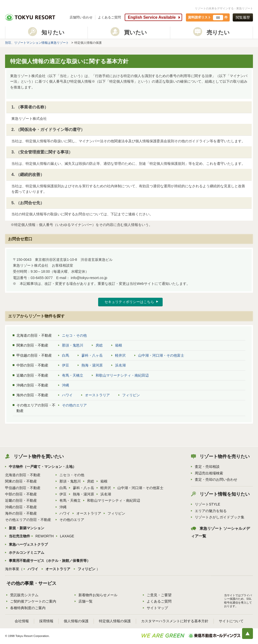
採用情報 (46, 621)
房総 (99, 345)
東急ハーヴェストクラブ (28, 544)
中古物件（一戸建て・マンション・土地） (42, 467)
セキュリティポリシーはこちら (129, 302)
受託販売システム (24, 595)
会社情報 (22, 621)
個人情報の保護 (76, 621)
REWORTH (45, 536)
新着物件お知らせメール (98, 595)
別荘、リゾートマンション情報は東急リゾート (37, 43)
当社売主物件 (19, 536)
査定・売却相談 (207, 467)
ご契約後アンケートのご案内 (33, 601)
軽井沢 (120, 355)
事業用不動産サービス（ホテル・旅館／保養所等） (50, 561)
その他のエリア (74, 405)
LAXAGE (67, 536)
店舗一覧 (85, 601)
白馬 (66, 355)
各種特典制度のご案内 (28, 608)
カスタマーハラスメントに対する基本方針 (175, 621)
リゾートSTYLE (207, 504)
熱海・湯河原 (92, 365)
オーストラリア (97, 395)
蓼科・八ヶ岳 (92, 355)
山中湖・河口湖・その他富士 (161, 355)
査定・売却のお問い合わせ (216, 479)
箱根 (119, 345)
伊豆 (66, 365)
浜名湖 (120, 365)
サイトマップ (157, 608)
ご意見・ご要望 (159, 595)
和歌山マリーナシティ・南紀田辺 (122, 375)
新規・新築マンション (27, 528)
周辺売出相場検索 (209, 473)
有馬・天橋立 (73, 375)
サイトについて (231, 621)
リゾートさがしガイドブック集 (220, 517)
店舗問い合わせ (81, 17)
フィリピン (131, 395)
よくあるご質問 (109, 17)
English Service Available (152, 17)
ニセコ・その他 (74, 335)
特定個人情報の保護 (115, 621)
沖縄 (66, 385)
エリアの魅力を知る (211, 511)
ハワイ (67, 395)
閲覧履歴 (243, 17)
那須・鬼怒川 (73, 345)
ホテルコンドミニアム (27, 553)
